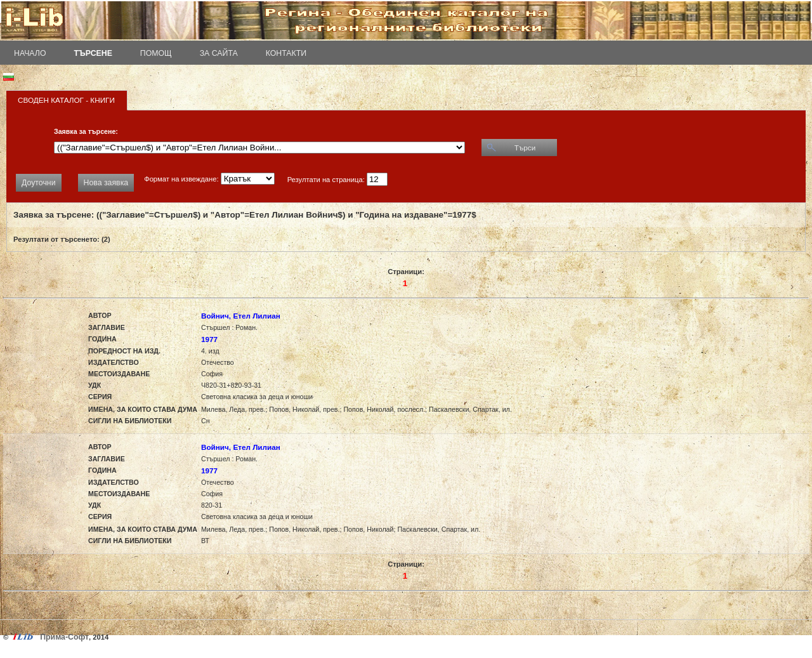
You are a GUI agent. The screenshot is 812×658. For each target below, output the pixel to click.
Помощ (156, 53)
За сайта (219, 53)
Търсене (93, 53)
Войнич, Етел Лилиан (241, 316)
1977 (209, 339)
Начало (30, 53)
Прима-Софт (64, 637)
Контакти (286, 53)
